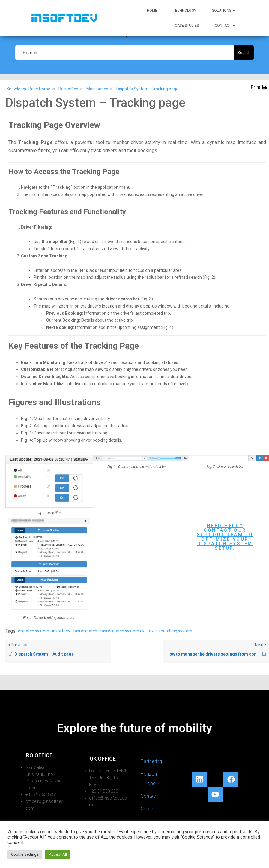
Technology (185, 11)
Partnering (151, 761)
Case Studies (187, 26)
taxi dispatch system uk (122, 631)
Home (152, 11)
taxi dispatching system (170, 631)
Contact (225, 26)
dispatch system (34, 631)
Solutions (224, 11)
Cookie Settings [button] (25, 854)
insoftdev (61, 631)
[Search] (125, 53)
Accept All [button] (58, 854)
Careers (149, 809)
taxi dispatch (85, 631)
